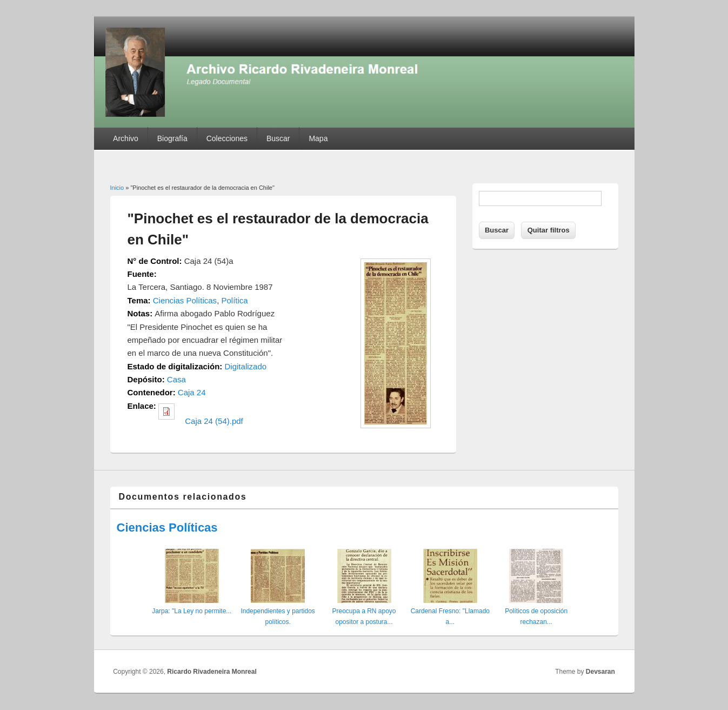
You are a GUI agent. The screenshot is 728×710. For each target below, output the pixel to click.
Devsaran (600, 672)
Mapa (318, 138)
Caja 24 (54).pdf (214, 421)
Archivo (126, 138)
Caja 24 (192, 392)
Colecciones (227, 138)
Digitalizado (246, 366)
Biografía (172, 138)
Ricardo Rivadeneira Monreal (212, 672)
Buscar (278, 138)
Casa (176, 379)
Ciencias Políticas (185, 300)
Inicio (117, 188)
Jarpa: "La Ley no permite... (192, 611)
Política (234, 300)
